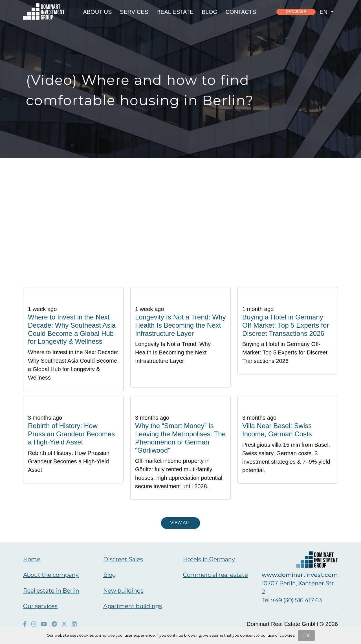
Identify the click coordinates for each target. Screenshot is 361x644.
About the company (51, 575)
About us (97, 12)
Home (32, 559)
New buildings (123, 591)
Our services (40, 606)
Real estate (175, 12)
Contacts (241, 12)
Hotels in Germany (209, 559)
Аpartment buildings (133, 606)
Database (296, 12)
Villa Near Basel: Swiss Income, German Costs (277, 430)
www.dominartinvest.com (300, 575)
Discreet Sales (123, 559)
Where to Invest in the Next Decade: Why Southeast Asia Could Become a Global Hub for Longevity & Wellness (72, 329)
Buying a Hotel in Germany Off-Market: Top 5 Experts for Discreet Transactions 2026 (286, 325)
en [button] (324, 12)
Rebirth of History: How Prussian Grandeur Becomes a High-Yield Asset (71, 434)
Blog (210, 12)
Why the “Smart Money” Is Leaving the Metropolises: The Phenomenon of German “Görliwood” (180, 438)
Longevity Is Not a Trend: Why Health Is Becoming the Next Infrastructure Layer (180, 325)
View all (181, 523)
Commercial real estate (215, 575)
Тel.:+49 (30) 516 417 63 (292, 600)
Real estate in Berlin (51, 591)
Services (134, 12)
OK (306, 636)
